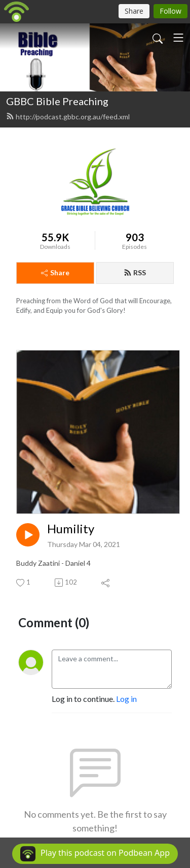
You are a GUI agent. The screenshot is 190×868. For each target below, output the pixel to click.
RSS (135, 272)
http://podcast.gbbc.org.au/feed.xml (68, 117)
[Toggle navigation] (178, 38)
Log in (126, 699)
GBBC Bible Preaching (57, 101)
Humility (71, 529)
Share (55, 272)
